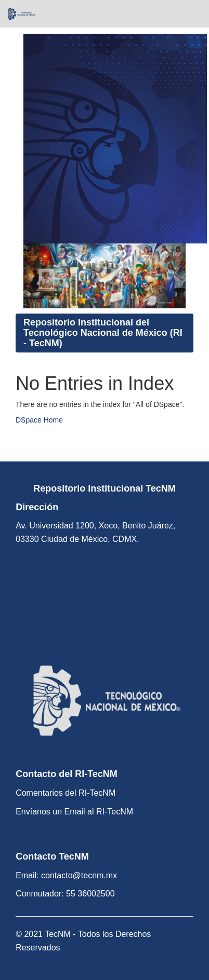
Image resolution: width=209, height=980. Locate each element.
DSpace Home (39, 420)
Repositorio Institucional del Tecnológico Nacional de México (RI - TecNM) (103, 333)
